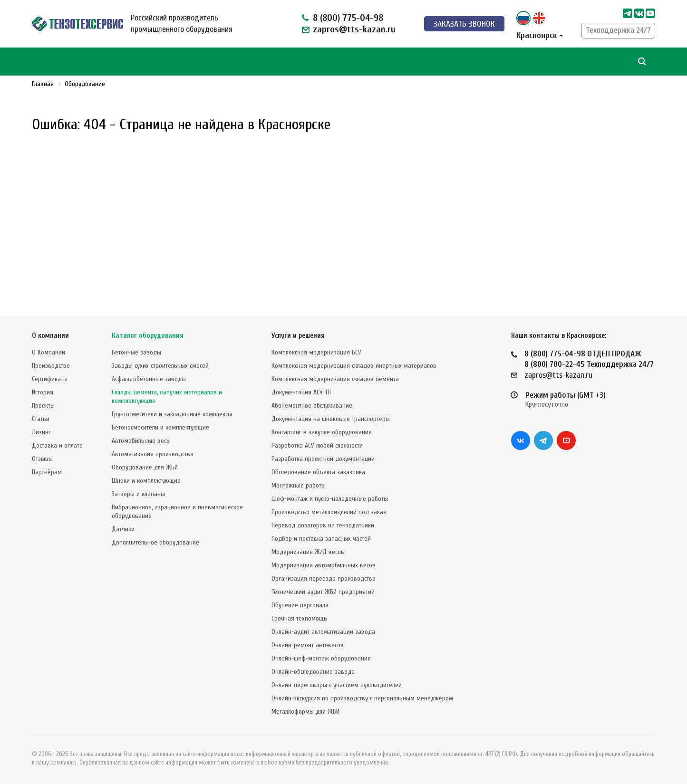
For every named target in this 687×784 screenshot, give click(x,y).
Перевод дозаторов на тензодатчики (323, 525)
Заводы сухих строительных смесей (160, 366)
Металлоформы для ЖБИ (305, 712)
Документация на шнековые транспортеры (331, 419)
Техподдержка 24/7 (618, 30)
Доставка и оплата (57, 445)
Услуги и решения (298, 336)
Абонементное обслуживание (312, 406)
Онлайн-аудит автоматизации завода (323, 632)
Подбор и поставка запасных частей (321, 539)
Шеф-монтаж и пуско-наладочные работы (330, 499)
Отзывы (42, 459)
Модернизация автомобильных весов (324, 565)
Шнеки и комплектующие (146, 481)
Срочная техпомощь (299, 618)
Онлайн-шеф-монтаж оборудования (321, 658)
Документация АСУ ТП (301, 392)
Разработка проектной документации (323, 459)
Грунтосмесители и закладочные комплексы (172, 414)
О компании (50, 336)
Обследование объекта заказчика (318, 472)
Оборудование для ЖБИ (145, 467)
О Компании (48, 352)
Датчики (123, 529)
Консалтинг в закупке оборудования (322, 432)
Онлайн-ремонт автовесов (308, 645)
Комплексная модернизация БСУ (316, 352)
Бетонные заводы (136, 352)
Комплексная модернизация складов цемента (335, 379)
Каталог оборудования (148, 336)
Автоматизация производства (153, 454)
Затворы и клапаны (138, 494)
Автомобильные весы (141, 441)
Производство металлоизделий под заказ (329, 512)
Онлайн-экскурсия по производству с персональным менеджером (362, 698)
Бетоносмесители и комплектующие (160, 427)
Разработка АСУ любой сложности (317, 445)
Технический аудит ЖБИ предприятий (323, 592)
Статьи (41, 419)
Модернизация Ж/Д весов (308, 552)
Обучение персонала (300, 605)
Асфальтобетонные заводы (149, 379)
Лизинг (41, 432)
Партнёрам (47, 472)
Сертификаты (50, 379)
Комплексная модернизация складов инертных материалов (354, 366)
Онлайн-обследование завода (313, 672)
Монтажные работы (299, 485)
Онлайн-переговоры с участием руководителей (337, 685)
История (43, 392)
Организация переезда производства (324, 578)
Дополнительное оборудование (155, 542)
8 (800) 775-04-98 (348, 18)
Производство (51, 366)
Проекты (43, 406)
